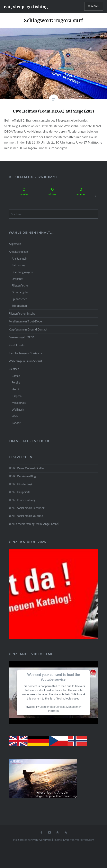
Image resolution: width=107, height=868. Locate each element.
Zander (16, 423)
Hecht (15, 389)
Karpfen (17, 396)
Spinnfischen (20, 299)
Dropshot (18, 279)
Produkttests (17, 345)
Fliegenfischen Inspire (22, 314)
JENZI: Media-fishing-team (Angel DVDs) (34, 524)
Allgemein (15, 244)
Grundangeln (20, 292)
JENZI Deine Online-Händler (26, 468)
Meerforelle (19, 403)
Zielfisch (14, 369)
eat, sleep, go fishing (26, 6)
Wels (15, 416)
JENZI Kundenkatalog (22, 500)
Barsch (16, 376)
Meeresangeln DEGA (22, 337)
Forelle (16, 382)
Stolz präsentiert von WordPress (32, 840)
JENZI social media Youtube (26, 516)
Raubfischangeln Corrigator (26, 353)
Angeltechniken (18, 252)
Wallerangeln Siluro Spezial (25, 361)
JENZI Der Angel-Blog (22, 476)
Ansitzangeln (20, 259)
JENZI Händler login (21, 484)
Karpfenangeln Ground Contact (28, 329)
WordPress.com (85, 840)
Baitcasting (19, 265)
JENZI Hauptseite (20, 492)
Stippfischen (19, 306)
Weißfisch (18, 410)
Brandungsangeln (22, 272)
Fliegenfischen (21, 285)
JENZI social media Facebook (27, 508)
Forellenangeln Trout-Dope (25, 321)
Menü (95, 6)
